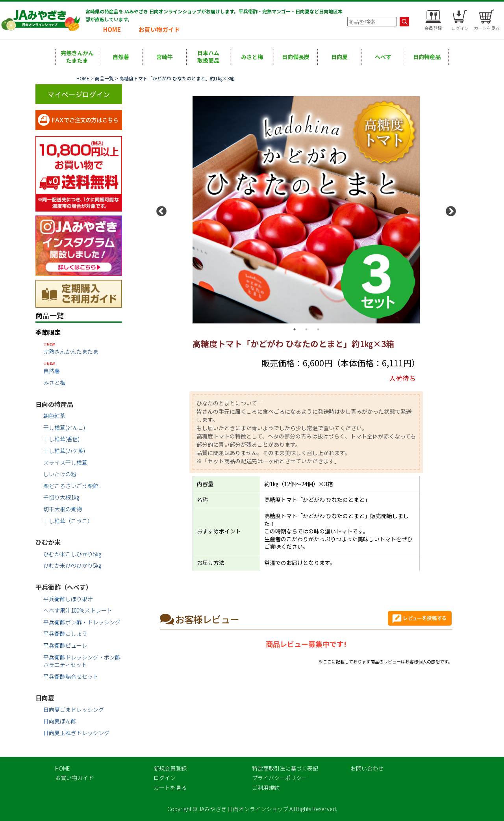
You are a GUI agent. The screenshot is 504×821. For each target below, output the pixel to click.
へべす (383, 57)
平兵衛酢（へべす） (64, 587)
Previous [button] (159, 210)
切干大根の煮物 (63, 509)
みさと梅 (252, 57)
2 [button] (306, 329)
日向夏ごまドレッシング (74, 710)
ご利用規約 (266, 788)
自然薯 (121, 57)
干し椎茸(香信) (61, 439)
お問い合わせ (367, 768)
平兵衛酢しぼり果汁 (68, 599)
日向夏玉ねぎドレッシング (76, 733)
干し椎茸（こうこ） (68, 521)
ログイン (165, 778)
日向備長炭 (296, 57)
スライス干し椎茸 (65, 463)
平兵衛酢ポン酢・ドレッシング (82, 622)
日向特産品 (427, 57)
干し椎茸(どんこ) (64, 427)
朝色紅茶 (54, 416)
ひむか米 (48, 542)
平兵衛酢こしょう (65, 633)
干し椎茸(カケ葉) (64, 451)
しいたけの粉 (60, 474)
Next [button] (449, 210)
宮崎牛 (165, 57)
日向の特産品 (54, 404)
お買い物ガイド (159, 29)
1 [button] (295, 329)
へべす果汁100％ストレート (78, 610)
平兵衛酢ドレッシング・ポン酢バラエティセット (82, 661)
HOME (112, 29)
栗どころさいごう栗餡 (71, 486)
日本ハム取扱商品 (208, 57)
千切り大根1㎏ (61, 497)
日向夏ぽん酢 (60, 721)
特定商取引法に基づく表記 (285, 768)
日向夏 (339, 57)
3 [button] (318, 329)
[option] (306, 210)
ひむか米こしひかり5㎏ (72, 554)
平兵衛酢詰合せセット (71, 676)
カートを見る (170, 788)
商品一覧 (104, 78)
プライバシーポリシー (280, 778)
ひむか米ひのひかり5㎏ (72, 565)
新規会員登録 (170, 768)
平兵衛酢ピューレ (65, 645)
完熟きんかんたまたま (77, 57)
